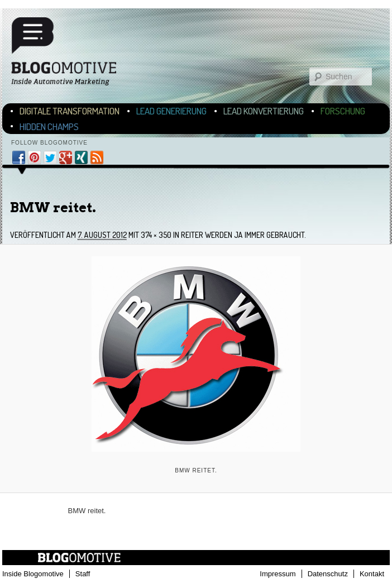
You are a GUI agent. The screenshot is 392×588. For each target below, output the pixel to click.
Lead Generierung (171, 111)
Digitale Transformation (70, 111)
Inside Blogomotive (33, 574)
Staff (83, 574)
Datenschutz (328, 574)
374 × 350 (156, 235)
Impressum (278, 574)
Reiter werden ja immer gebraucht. (243, 235)
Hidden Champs (49, 126)
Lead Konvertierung (264, 111)
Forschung (343, 111)
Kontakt (372, 574)
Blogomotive (71, 51)
